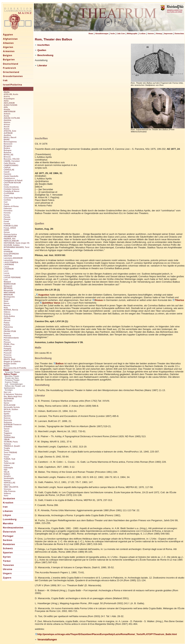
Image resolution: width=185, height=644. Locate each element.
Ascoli (7, 127)
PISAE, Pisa (9, 344)
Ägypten (8, 35)
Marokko (8, 524)
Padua (7, 323)
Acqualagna (9, 99)
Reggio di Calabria (12, 361)
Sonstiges (9, 390)
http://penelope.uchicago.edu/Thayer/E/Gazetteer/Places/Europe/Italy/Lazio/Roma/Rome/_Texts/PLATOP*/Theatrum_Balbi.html (106, 634)
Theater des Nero (12, 378)
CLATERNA (9, 193)
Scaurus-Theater (11, 382)
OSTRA (7, 318)
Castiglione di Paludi (13, 180)
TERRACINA (9, 437)
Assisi (7, 129)
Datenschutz (179, 33)
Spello (7, 414)
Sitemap (159, 33)
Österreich (10, 532)
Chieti (6, 185)
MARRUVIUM (10, 284)
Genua (7, 232)
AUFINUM (8, 133)
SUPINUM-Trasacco (13, 424)
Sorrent (7, 411)
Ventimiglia (9, 478)
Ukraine (8, 569)
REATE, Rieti (10, 359)
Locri (6, 271)
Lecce (6, 267)
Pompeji (7, 348)
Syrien (7, 557)
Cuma (6, 204)
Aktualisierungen (102, 33)
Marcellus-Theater (12, 376)
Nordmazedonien (13, 528)
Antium (7, 114)
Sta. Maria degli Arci (13, 396)
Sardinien (8, 401)
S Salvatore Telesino (13, 394)
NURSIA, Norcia (11, 310)
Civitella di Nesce (12, 191)
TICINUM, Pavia (11, 442)
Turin (6, 461)
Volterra (7, 493)
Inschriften (42, 45)
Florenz (7, 219)
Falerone (8, 208)
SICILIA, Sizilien (11, 409)
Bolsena (7, 152)
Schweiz (8, 548)
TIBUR (7, 440)
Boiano (7, 148)
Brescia (7, 157)
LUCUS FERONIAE (12, 277)
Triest (6, 457)
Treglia (7, 448)
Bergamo (8, 146)
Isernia (7, 249)
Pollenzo (8, 346)
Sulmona (8, 422)
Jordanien (9, 499)
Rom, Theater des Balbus (54, 39)
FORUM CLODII (11, 226)
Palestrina (8, 327)
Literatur (41, 65)
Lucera (7, 275)
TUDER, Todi (10, 459)
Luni (6, 280)
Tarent (7, 429)
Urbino (7, 465)
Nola (6, 308)
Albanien (8, 43)
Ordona (7, 314)
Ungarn (7, 573)
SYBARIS (8, 427)
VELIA (7, 472)
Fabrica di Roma (11, 206)
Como (6, 196)
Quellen (41, 50)
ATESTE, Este (10, 131)
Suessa (7, 418)
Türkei (7, 561)
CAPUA (7, 168)
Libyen (7, 515)
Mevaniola (8, 290)
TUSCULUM (9, 463)
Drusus (98, 300)
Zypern (7, 578)
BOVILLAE (9, 155)
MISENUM (8, 295)
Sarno (6, 403)
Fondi (6, 221)
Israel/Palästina (13, 85)
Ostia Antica (9, 316)
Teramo (7, 435)
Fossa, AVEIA (10, 228)
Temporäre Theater (12, 372)
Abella (7, 92)
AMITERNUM (10, 111)
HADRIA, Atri (10, 239)
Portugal (8, 536)
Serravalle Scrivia (12, 407)
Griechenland (11, 72)
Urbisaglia (8, 468)
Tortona (7, 444)
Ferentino (8, 211)
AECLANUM (9, 103)
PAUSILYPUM (10, 331)
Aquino (7, 122)
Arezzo (7, 124)
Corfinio (7, 200)
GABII (6, 230)
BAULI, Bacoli (10, 137)
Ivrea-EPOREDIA (11, 254)
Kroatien (8, 503)
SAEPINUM (9, 399)
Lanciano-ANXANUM (13, 258)
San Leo (7, 392)
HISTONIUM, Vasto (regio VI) (17, 243)
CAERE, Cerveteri (12, 161)
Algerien (8, 47)
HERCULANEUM (11, 241)
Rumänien (9, 544)
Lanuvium (8, 260)
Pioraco (7, 342)
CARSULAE (9, 170)
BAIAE (7, 140)
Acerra (7, 96)
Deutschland (11, 64)
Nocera (7, 305)
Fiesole (7, 217)
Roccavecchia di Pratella (15, 368)
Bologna (8, 150)
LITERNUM (9, 269)
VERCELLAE (10, 483)
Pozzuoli (8, 353)
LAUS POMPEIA (11, 262)
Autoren (151, 33)
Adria (6, 101)
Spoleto (7, 416)
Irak (5, 80)
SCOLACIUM (10, 405)
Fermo (7, 215)
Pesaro (7, 333)
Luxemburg (10, 519)
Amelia (7, 109)
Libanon (8, 511)
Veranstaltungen (46, 640)
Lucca (7, 273)
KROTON (8, 256)
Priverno (8, 355)
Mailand (7, 282)
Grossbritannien (13, 76)
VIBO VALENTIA (11, 487)
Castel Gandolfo (11, 176)
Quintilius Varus (50, 303)
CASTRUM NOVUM (12, 183)
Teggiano (8, 433)
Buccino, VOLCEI (12, 159)
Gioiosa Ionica (10, 234)
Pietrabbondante (11, 338)
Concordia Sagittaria (13, 198)
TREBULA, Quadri (12, 446)
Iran (5, 507)
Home (91, 33)
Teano (7, 431)
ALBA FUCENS (11, 105)
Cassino (7, 174)
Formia (7, 224)
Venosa (7, 480)
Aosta (6, 116)
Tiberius (178, 300)
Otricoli (7, 320)
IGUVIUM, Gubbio (12, 245)
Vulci (6, 496)
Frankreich (10, 68)
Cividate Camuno (12, 189)
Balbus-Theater (10, 374)
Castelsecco (9, 178)
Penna (7, 340)
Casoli (7, 172)
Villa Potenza (10, 491)
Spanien (8, 553)
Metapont (8, 286)
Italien (6, 89)
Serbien (8, 540)
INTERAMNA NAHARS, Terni (17, 247)
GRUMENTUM (10, 236)
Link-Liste (121, 33)
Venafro (7, 476)
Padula (7, 325)
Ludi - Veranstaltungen (14, 384)
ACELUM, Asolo (11, 94)
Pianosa (7, 336)
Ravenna (8, 357)
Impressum (168, 33)
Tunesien (9, 565)
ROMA (6, 370)
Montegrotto (9, 297)
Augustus (42, 295)
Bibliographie (132, 33)
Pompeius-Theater (12, 380)
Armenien (9, 51)
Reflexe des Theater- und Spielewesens (15, 387)
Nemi (6, 301)
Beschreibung (44, 55)
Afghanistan (10, 39)
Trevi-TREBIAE (10, 452)
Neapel (7, 299)
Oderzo (7, 312)
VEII (6, 470)
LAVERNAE (9, 264)
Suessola (8, 420)
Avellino (7, 135)
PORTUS (8, 351)
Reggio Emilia (10, 364)
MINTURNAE (10, 292)
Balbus (58, 363)
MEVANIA (8, 288)
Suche (113, 33)
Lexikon (142, 33)
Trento (7, 450)
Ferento (7, 213)
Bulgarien (9, 60)
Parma (7, 329)
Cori (6, 202)
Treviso (7, 455)
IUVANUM (8, 252)
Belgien (8, 55)
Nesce (7, 303)
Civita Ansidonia (11, 187)
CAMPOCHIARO (11, 165)
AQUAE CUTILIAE (12, 118)
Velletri (7, 474)
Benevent (8, 144)
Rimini (7, 366)
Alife (6, 107)
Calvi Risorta (10, 163)
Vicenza (7, 489)
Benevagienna (10, 142)
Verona (7, 485)
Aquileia (7, 120)
